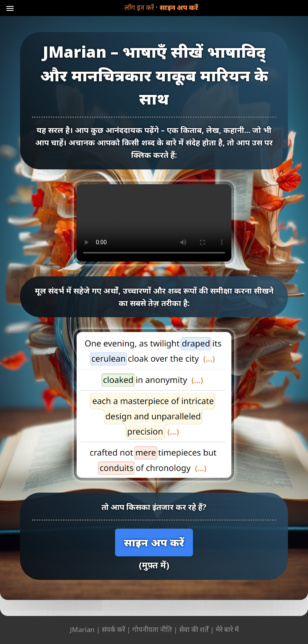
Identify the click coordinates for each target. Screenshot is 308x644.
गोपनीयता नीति (152, 629)
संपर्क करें (113, 629)
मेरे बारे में (227, 629)
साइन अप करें (179, 7)
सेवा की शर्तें (194, 629)
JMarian (82, 629)
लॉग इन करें (139, 7)
